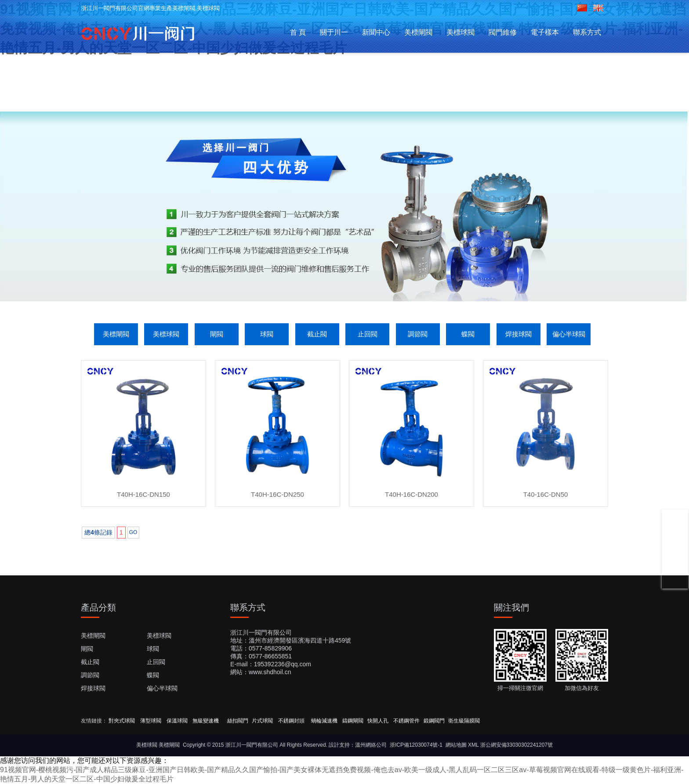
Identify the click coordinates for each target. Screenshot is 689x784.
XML (473, 745)
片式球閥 (262, 721)
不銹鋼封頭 (292, 721)
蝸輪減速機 (324, 721)
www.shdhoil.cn (270, 672)
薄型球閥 (151, 721)
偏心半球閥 (569, 334)
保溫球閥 (177, 721)
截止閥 (317, 334)
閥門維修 (503, 32)
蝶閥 (468, 334)
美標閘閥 (418, 32)
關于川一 (334, 32)
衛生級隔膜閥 (464, 721)
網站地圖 (456, 745)
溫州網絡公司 (371, 745)
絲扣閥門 (238, 721)
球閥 (267, 334)
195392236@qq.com (283, 664)
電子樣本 (545, 32)
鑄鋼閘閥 (353, 721)
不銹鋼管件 (406, 721)
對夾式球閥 (122, 721)
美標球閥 (461, 32)
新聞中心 (376, 32)
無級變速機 (206, 721)
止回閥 (368, 334)
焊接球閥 (519, 334)
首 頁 (298, 32)
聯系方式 (587, 32)
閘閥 (217, 334)
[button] (330, 275)
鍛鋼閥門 (434, 721)
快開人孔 (378, 721)
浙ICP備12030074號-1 (416, 745)
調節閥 (418, 334)
